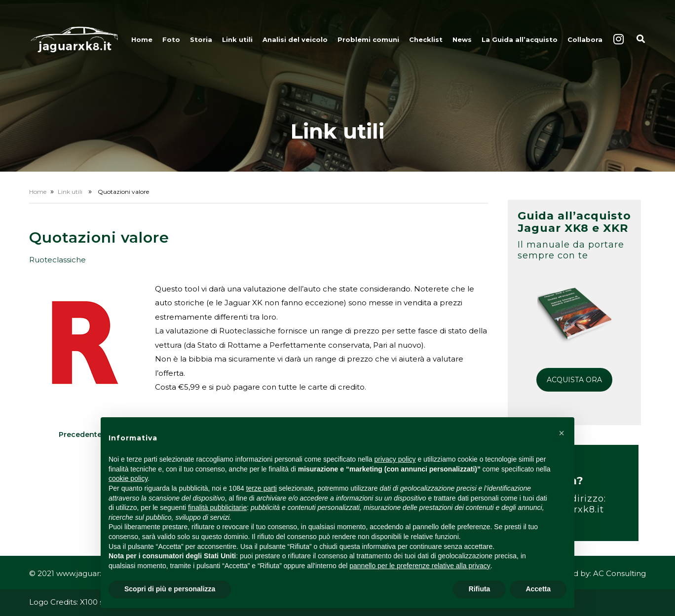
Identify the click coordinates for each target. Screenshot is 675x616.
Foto (171, 39)
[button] (562, 433)
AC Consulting (619, 573)
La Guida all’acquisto (520, 39)
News (462, 39)
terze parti (262, 488)
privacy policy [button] (395, 459)
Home (142, 39)
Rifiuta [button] (480, 589)
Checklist (426, 39)
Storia (201, 39)
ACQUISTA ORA (574, 380)
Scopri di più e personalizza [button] (170, 589)
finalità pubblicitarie (217, 507)
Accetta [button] (538, 589)
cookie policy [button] (128, 478)
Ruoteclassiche (57, 260)
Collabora (585, 39)
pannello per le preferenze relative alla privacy (420, 566)
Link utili (237, 39)
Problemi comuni (368, 39)
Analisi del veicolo (295, 39)
